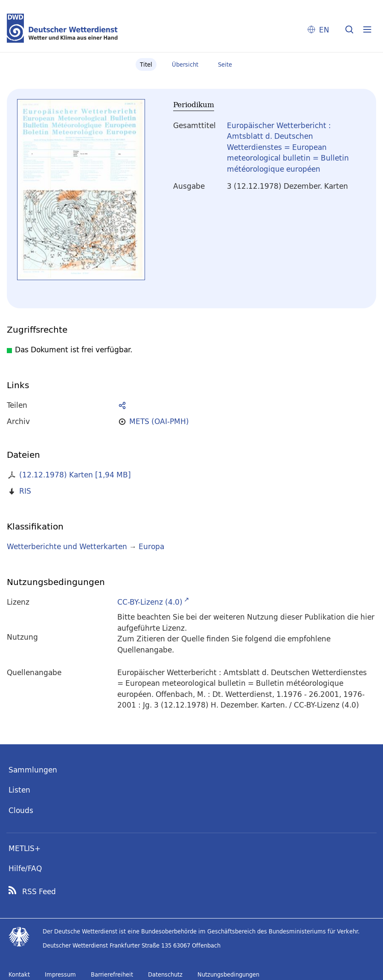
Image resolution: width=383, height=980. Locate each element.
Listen (19, 790)
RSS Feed (39, 892)
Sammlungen (33, 770)
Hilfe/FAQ (25, 868)
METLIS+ (25, 848)
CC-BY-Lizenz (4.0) (150, 602)
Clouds (21, 810)
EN (324, 30)
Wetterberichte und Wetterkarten (67, 546)
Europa (151, 546)
